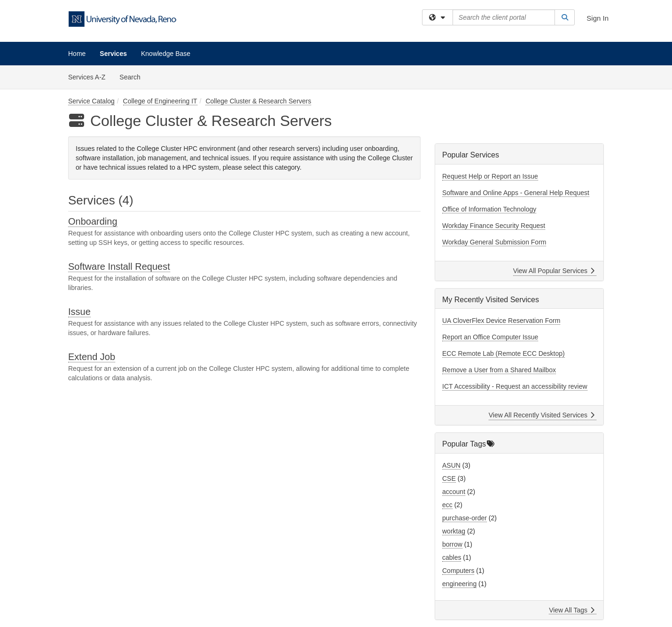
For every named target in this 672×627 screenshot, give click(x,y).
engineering (459, 584)
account (454, 492)
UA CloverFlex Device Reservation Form (501, 321)
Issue (79, 312)
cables (452, 557)
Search (133, 76)
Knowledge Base (166, 54)
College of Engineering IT (160, 101)
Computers (458, 571)
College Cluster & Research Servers (258, 101)
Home (77, 54)
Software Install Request (119, 266)
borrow (452, 544)
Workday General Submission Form (494, 242)
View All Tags (572, 610)
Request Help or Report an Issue (490, 176)
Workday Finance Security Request (494, 226)
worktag (454, 531)
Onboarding (93, 221)
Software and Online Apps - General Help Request (516, 193)
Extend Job (92, 357)
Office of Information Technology (489, 209)
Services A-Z (87, 77)
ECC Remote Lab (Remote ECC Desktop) (504, 353)
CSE (449, 478)
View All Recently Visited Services (542, 415)
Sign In (598, 18)
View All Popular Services (554, 271)
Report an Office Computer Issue (490, 337)
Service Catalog (91, 101)
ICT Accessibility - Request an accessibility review (515, 386)
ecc (447, 505)
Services (113, 54)
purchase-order (465, 518)
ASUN (451, 465)
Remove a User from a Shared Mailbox (499, 370)
